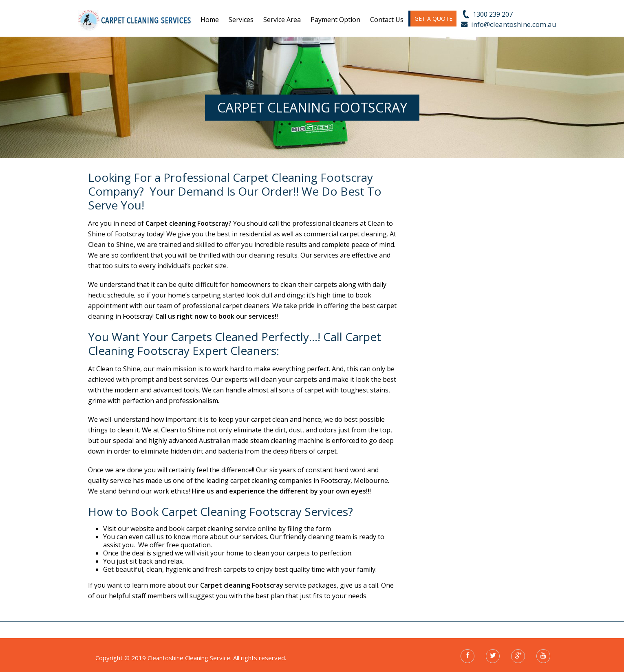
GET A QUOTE (433, 19)
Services (241, 20)
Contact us (387, 20)
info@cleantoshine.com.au (514, 24)
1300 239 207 (493, 14)
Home (210, 20)
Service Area (282, 20)
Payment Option (335, 20)
